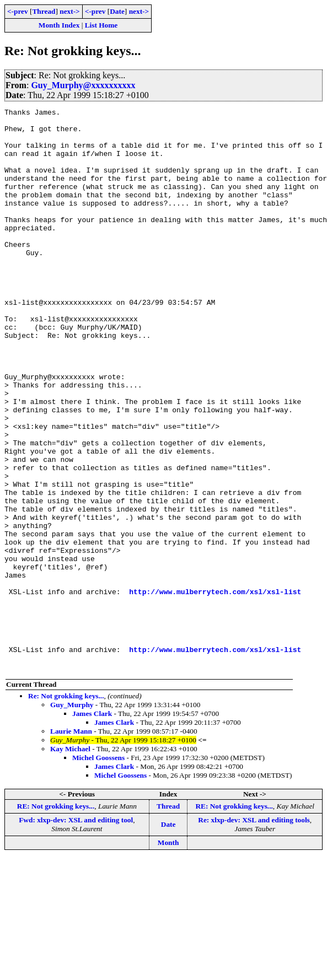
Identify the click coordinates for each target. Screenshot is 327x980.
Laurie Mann (71, 844)
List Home (101, 25)
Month (168, 955)
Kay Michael (70, 861)
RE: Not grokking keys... (56, 919)
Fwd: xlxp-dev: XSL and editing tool (76, 932)
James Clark (92, 826)
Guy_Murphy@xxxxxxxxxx (83, 85)
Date (117, 11)
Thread (44, 11)
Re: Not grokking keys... (66, 808)
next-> (69, 11)
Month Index (59, 25)
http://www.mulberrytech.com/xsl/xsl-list (215, 689)
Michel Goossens (98, 870)
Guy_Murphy (72, 817)
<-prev (18, 11)
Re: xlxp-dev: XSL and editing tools (254, 932)
